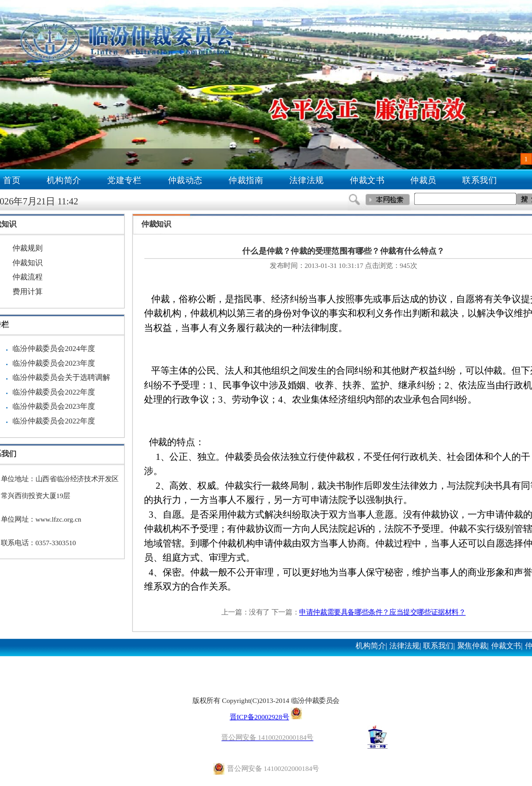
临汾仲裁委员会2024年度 (54, 349)
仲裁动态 (185, 180)
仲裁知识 (28, 263)
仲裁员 (423, 180)
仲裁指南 (246, 180)
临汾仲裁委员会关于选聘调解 (61, 378)
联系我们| (439, 645)
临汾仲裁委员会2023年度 (54, 363)
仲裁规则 (28, 248)
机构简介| (371, 645)
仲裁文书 (367, 180)
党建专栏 (124, 180)
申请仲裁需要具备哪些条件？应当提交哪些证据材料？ (382, 612)
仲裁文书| (507, 645)
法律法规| (405, 645)
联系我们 (480, 180)
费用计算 (28, 291)
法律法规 (307, 180)
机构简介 (64, 180)
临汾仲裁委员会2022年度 (54, 392)
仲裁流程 (28, 277)
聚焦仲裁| (473, 645)
